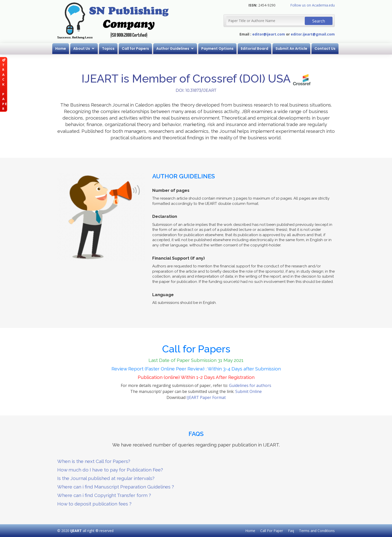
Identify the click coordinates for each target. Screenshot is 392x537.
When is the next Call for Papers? (94, 461)
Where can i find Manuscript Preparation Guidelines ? (116, 487)
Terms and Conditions (317, 531)
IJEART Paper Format (206, 397)
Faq (291, 531)
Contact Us (325, 49)
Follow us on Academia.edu (312, 5)
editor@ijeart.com (269, 34)
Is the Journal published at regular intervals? (106, 478)
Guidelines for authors (250, 385)
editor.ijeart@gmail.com (313, 34)
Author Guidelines (173, 49)
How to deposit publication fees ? (94, 504)
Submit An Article (291, 49)
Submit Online (248, 391)
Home (61, 49)
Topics (108, 49)
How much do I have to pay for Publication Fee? (110, 470)
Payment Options (217, 49)
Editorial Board (254, 49)
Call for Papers (135, 49)
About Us (82, 49)
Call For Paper (272, 531)
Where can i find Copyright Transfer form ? (104, 495)
